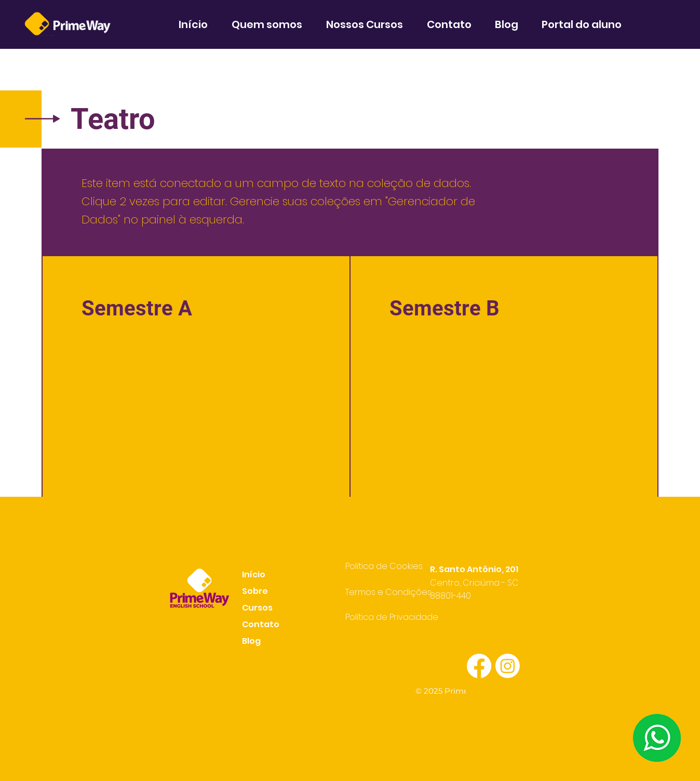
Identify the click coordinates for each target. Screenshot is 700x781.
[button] (271, 24)
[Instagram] (508, 666)
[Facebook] (479, 666)
